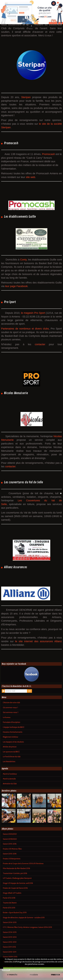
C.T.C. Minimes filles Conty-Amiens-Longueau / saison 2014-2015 (27, 927)
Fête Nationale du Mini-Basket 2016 (16, 868)
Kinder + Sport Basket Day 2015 (15, 913)
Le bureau (7, 717)
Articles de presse (10, 747)
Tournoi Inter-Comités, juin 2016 (15, 873)
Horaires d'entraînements (13, 732)
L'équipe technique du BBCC (14, 727)
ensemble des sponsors (43, 21)
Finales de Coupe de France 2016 (15, 888)
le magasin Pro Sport (33, 313)
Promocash (49, 154)
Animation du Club (10, 784)
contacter (42, 344)
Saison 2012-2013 (10, 942)
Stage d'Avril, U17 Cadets (12, 893)
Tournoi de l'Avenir (10, 903)
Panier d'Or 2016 (9, 898)
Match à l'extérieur (10, 774)
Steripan (26, 97)
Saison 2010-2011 (10, 952)
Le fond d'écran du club (12, 757)
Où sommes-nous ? (10, 708)
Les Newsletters (9, 762)
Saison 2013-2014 (10, 937)
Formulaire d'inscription (12, 722)
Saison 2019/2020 (10, 839)
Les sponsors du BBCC (11, 752)
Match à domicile (9, 779)
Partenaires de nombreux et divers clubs (25, 329)
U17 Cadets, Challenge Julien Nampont (17, 878)
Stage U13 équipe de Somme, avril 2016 (18, 883)
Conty (23, 260)
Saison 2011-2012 (9, 947)
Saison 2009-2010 (10, 957)
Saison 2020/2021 (10, 834)
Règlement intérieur (10, 737)
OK (29, 691)
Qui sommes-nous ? (11, 712)
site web (31, 177)
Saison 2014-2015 (10, 922)
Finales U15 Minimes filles (12, 849)
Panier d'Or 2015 (9, 908)
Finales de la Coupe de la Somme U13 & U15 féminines (23, 864)
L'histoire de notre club (11, 703)
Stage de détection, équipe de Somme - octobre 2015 (24, 918)
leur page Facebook (16, 286)
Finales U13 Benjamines (12, 859)
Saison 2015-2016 (10, 844)
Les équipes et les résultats (13, 742)
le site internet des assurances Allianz (39, 641)
